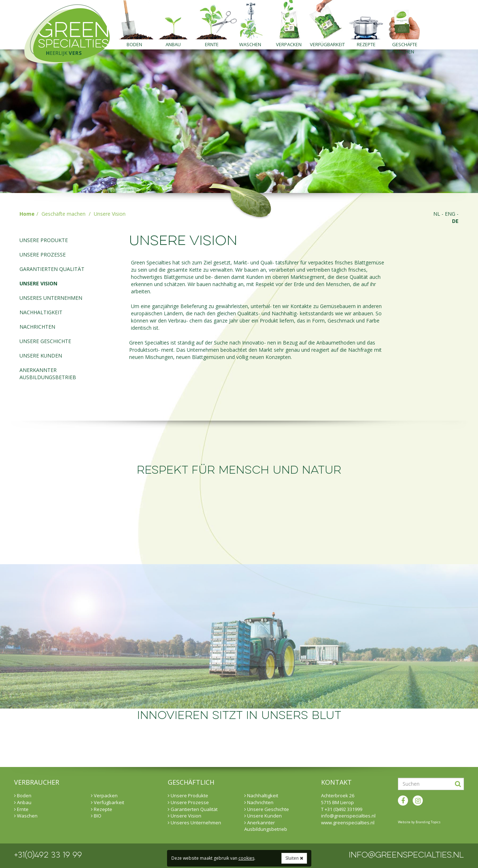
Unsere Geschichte (45, 341)
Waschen (250, 44)
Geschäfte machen (405, 45)
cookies (246, 858)
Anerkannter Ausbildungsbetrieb (48, 374)
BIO (96, 816)
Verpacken (289, 44)
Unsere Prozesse (43, 255)
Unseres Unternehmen (51, 298)
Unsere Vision (38, 283)
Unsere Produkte (44, 240)
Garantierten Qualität (52, 269)
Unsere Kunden (41, 356)
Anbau (173, 44)
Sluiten (294, 858)
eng (450, 214)
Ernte (212, 44)
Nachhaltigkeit (41, 312)
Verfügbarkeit (327, 44)
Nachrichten (37, 327)
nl (437, 214)
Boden (134, 44)
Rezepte (366, 44)
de (455, 221)
